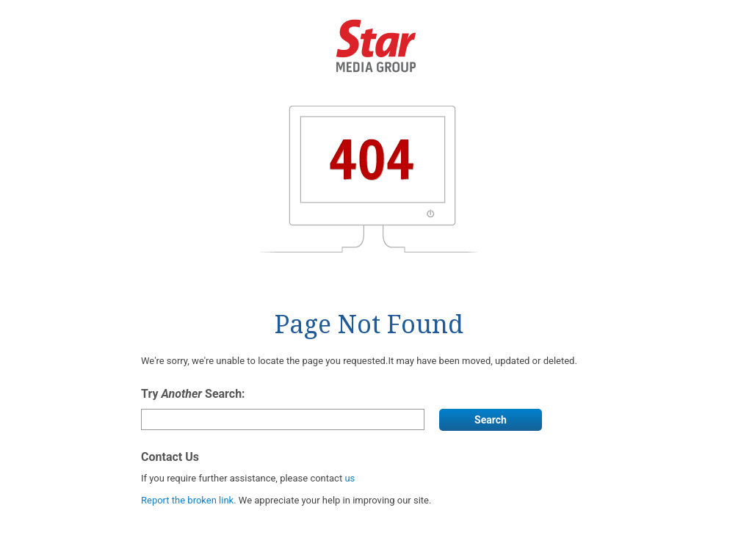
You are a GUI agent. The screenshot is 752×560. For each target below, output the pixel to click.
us (350, 478)
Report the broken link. (190, 500)
